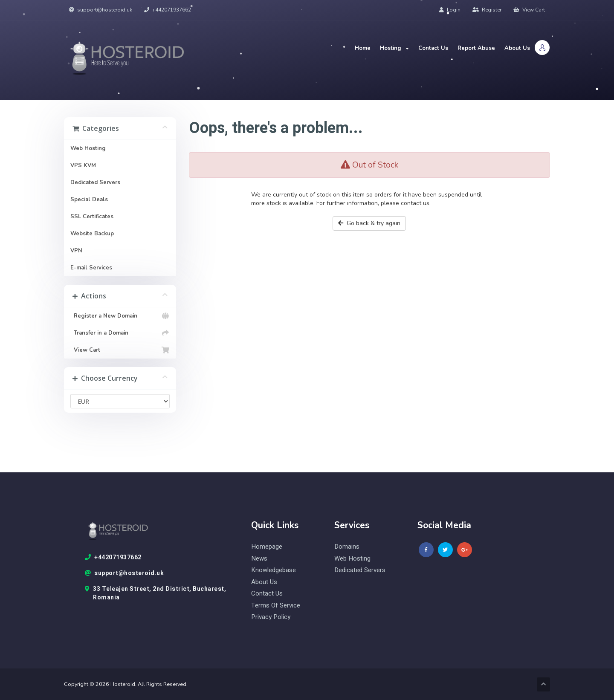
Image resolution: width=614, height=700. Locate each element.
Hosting (394, 48)
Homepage (267, 547)
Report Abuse (476, 48)
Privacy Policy (271, 617)
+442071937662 (168, 10)
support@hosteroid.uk (101, 10)
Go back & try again (369, 223)
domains (347, 547)
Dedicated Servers (95, 182)
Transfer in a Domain (120, 333)
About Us (517, 48)
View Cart (529, 10)
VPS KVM (83, 165)
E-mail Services (91, 268)
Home (363, 48)
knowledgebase (274, 570)
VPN (76, 251)
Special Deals (89, 200)
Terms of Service (276, 606)
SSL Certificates (92, 217)
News (259, 559)
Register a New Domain (120, 316)
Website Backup (92, 234)
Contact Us (433, 48)
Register (487, 10)
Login (450, 10)
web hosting (352, 559)
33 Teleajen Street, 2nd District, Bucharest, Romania (156, 593)
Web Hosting (88, 148)
